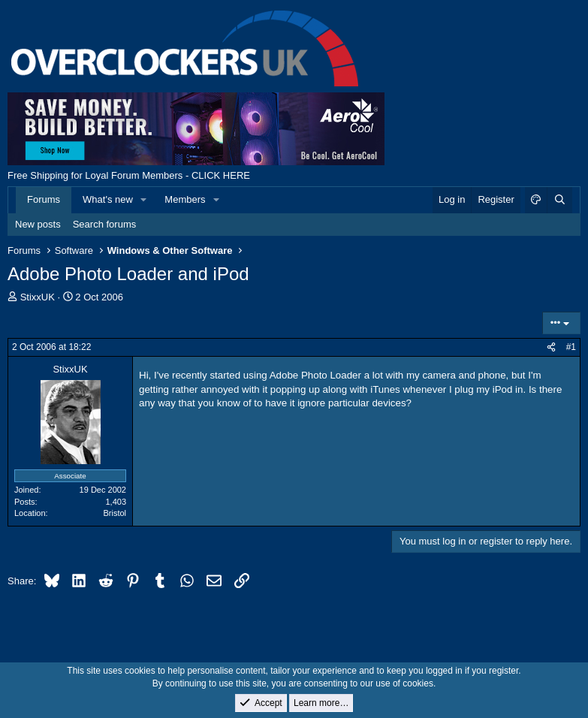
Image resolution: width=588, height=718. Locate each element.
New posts (38, 224)
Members (185, 199)
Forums (44, 199)
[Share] (551, 347)
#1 (571, 347)
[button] (144, 200)
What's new (108, 199)
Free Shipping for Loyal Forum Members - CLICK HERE (129, 175)
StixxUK (38, 297)
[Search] (559, 200)
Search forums (105, 224)
